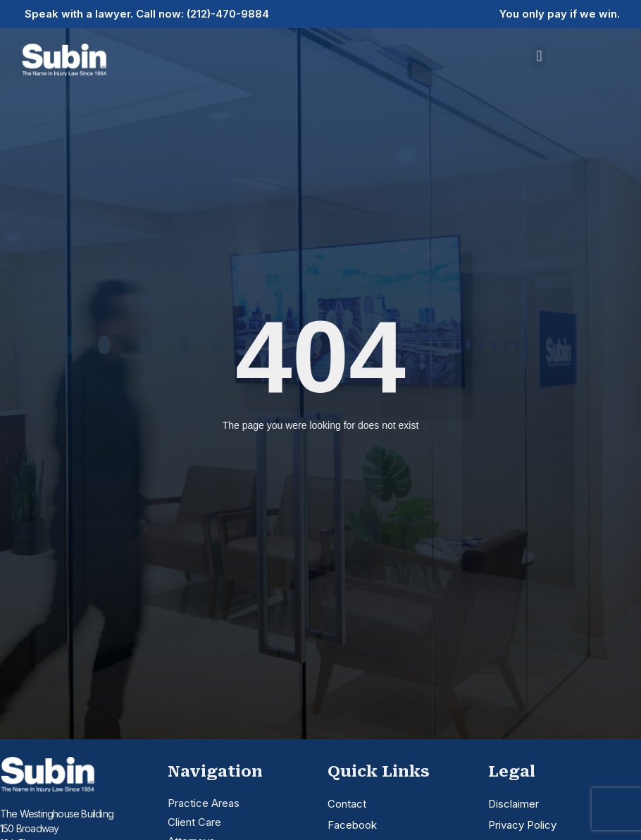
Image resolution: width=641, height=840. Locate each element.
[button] (539, 57)
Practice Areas (204, 803)
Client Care (194, 822)
